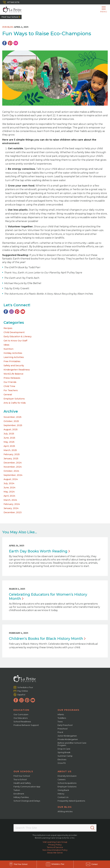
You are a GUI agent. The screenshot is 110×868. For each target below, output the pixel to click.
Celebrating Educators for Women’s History (48, 596)
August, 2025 (11, 429)
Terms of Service (55, 847)
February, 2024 (12, 504)
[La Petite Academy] (11, 10)
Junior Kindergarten (67, 736)
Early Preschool (65, 725)
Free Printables (12, 361)
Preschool (63, 729)
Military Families (21, 797)
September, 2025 (13, 425)
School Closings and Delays (27, 801)
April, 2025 (9, 446)
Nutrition (8, 349)
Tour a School (20, 779)
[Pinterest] (10, 43)
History (61, 794)
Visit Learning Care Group (55, 842)
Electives (62, 759)
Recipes (8, 328)
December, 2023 (13, 512)
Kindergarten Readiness (17, 370)
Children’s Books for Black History (47, 639)
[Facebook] (4, 43)
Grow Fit (62, 763)
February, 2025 (12, 454)
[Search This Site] (55, 828)
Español (21, 695)
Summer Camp (65, 756)
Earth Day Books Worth (39, 551)
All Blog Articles (65, 811)
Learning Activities (14, 357)
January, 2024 (11, 508)
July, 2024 (9, 483)
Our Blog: (8, 27)
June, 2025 (9, 438)
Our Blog (65, 807)
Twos (60, 722)
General (8, 395)
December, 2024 (13, 463)
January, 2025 (11, 459)
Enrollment (19, 794)
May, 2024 (9, 492)
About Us (65, 771)
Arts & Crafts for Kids (15, 403)
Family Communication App (27, 787)
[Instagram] (11, 312)
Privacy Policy (55, 845)
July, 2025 (9, 434)
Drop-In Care (64, 749)
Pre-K (60, 732)
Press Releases (12, 378)
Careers (61, 779)
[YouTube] (23, 312)
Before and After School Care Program (72, 744)
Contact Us (63, 797)
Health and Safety (22, 783)
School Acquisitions (67, 783)
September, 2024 (13, 475)
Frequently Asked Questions (71, 801)
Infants (61, 714)
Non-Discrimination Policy (55, 850)
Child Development (14, 332)
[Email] (16, 43)
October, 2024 (11, 471)
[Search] (92, 828)
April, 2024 (9, 496)
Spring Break (64, 752)
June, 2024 (9, 488)
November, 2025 (13, 417)
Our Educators (21, 718)
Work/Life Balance (13, 374)
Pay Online (23, 691)
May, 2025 (9, 442)
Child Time (9, 386)
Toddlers (62, 718)
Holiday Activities (13, 353)
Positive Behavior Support (26, 725)
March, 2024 (10, 500)
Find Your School (10, 17)
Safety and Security (14, 366)
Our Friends (10, 382)
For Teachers (11, 390)
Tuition (17, 790)
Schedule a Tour (25, 687)
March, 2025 (10, 450)
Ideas (6, 345)
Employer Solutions (14, 399)
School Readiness (22, 722)
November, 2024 (13, 467)
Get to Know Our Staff (15, 341)
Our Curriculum (21, 714)
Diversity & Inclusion (67, 776)
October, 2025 (11, 421)
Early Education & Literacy (18, 336)
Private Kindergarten (68, 739)
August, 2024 (11, 479)
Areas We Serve (55, 853)
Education (21, 710)
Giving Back (63, 790)
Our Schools (23, 771)
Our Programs (68, 710)
